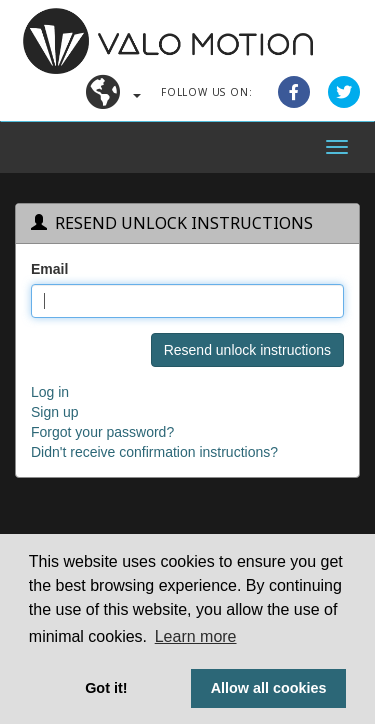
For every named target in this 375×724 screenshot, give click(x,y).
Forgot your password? (102, 432)
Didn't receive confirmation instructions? (154, 452)
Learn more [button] (196, 636)
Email (49, 269)
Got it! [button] (106, 688)
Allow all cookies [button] (269, 688)
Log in (50, 392)
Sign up (54, 412)
